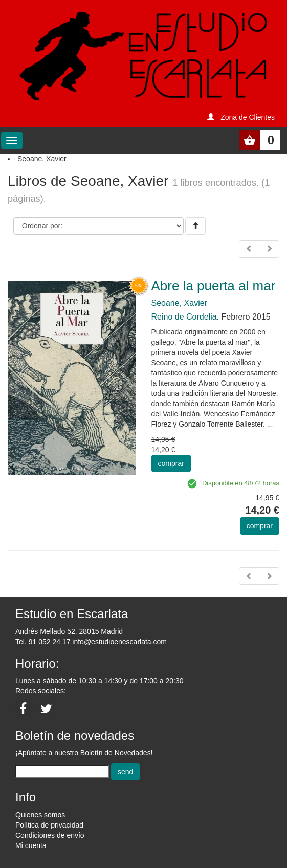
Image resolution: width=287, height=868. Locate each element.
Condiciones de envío (50, 835)
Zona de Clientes (248, 117)
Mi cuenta (31, 845)
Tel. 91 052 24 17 (43, 642)
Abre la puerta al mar (214, 286)
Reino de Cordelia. (185, 317)
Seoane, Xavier (179, 303)
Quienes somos (40, 815)
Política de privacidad (49, 825)
